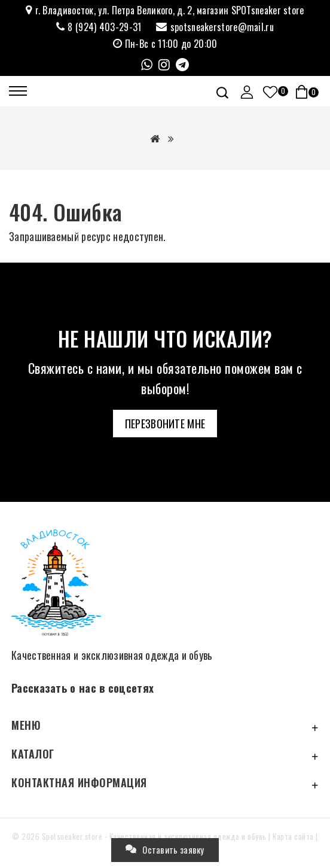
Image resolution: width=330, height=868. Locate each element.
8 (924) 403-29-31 (104, 27)
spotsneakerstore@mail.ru (222, 27)
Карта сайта (293, 836)
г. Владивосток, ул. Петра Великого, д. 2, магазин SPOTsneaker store (170, 10)
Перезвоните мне (165, 424)
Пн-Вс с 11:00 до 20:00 (171, 44)
